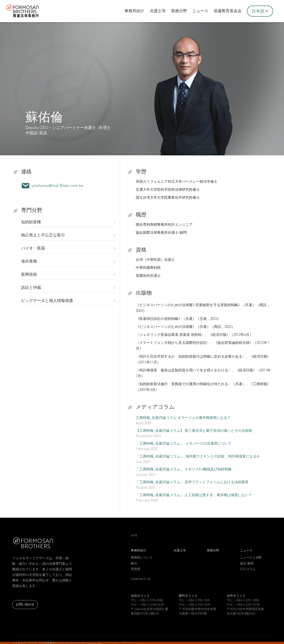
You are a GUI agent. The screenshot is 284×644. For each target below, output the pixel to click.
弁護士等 (180, 556)
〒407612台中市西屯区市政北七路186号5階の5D (245, 619)
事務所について (142, 563)
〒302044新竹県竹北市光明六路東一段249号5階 (197, 619)
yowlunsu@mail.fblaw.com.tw (58, 186)
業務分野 (213, 556)
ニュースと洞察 (251, 563)
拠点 (134, 569)
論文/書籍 (247, 569)
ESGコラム (248, 574)
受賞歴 (136, 574)
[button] (260, 11)
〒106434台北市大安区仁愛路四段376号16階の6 (150, 619)
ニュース (246, 556)
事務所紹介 (139, 556)
